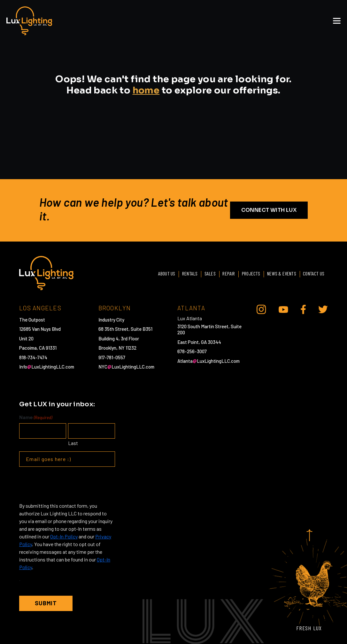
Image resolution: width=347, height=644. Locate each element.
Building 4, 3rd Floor (119, 338)
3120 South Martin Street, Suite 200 (209, 329)
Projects (249, 273)
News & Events (280, 273)
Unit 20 (26, 338)
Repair (226, 273)
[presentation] (68, 484)
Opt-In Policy (64, 536)
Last (73, 443)
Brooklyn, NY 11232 (117, 348)
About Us (162, 273)
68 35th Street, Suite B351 (125, 329)
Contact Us (313, 273)
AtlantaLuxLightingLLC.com (208, 361)
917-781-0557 (112, 357)
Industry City (111, 319)
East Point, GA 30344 (199, 342)
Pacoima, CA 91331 (38, 348)
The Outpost (32, 319)
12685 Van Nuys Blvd (40, 329)
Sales (207, 273)
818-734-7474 (33, 357)
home (146, 90)
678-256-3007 (192, 351)
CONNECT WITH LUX (269, 210)
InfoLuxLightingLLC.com (47, 367)
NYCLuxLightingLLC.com (126, 367)
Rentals (185, 273)
